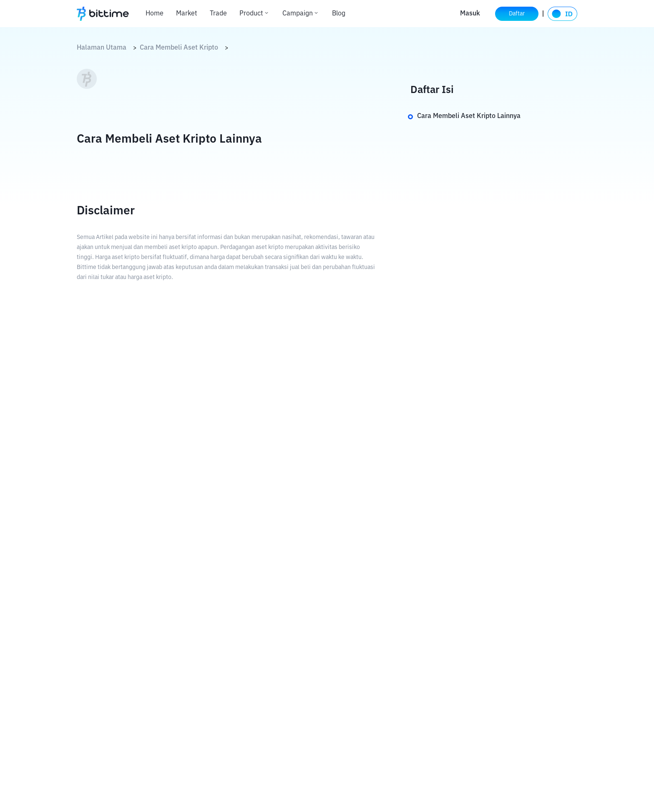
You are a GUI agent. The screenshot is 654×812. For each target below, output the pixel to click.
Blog (339, 14)
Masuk (470, 14)
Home (155, 14)
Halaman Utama (102, 48)
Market (187, 14)
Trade (218, 14)
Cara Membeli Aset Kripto (179, 48)
